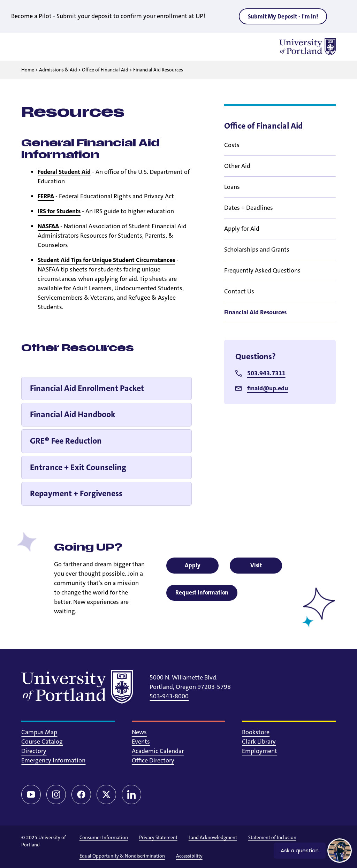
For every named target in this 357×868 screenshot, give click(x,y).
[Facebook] (81, 794)
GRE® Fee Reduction (66, 441)
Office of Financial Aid (105, 70)
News (139, 732)
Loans (232, 187)
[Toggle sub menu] (332, 145)
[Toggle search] (48, 47)
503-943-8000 (169, 696)
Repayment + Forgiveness (76, 493)
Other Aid (237, 166)
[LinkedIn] (131, 794)
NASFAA (48, 226)
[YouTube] (31, 794)
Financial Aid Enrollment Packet (87, 388)
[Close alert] (341, 16)
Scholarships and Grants (257, 249)
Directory (34, 751)
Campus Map (39, 732)
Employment (260, 751)
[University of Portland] (307, 47)
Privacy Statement (158, 837)
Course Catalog (42, 742)
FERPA (46, 196)
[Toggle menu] (30, 47)
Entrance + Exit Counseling (78, 467)
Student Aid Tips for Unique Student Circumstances (106, 260)
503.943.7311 (266, 373)
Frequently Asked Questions (262, 270)
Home (28, 70)
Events (141, 742)
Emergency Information (53, 760)
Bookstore (256, 732)
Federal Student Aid (64, 172)
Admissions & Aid (58, 70)
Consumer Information (104, 837)
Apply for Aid (242, 229)
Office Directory (153, 760)
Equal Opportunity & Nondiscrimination (122, 856)
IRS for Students (59, 211)
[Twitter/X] (106, 794)
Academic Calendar (158, 751)
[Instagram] (56, 794)
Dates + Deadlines (249, 208)
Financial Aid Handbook (73, 414)
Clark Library (259, 742)
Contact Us (239, 291)
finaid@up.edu (268, 388)
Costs (232, 145)
